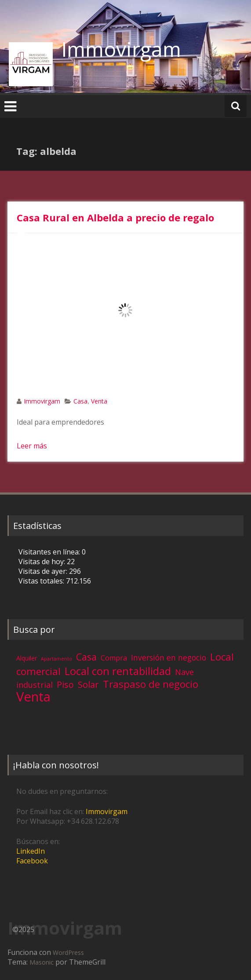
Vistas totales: (42, 581)
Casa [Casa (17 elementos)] (86, 657)
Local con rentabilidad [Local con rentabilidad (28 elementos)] (118, 671)
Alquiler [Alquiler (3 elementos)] (27, 658)
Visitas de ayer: (44, 571)
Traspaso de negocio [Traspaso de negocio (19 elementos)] (151, 684)
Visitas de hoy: (43, 562)
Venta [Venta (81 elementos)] (33, 697)
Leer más (32, 446)
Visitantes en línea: (50, 552)
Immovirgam (121, 49)
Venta (99, 401)
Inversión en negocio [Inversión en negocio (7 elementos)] (169, 657)
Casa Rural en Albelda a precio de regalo (115, 217)
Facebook (32, 861)
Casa (80, 401)
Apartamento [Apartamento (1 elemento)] (56, 659)
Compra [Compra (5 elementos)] (114, 658)
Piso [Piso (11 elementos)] (65, 685)
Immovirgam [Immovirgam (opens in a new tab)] (107, 811)
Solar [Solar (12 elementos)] (88, 685)
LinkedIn (31, 851)
